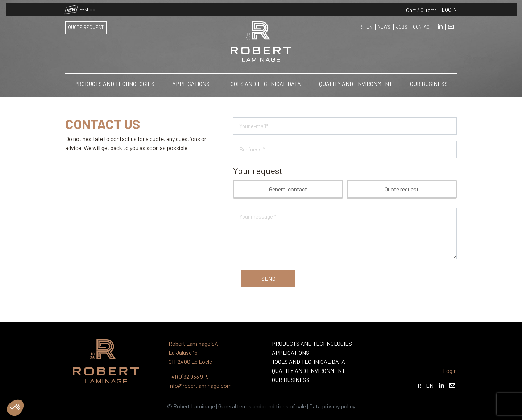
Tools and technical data (264, 81)
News (384, 24)
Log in (449, 7)
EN (369, 24)
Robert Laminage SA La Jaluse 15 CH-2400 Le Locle (193, 352)
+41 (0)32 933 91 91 (190, 376)
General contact (288, 189)
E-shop (80, 7)
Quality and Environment (356, 81)
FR (359, 24)
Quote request (86, 25)
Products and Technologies (114, 81)
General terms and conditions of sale (262, 406)
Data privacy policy (332, 406)
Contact (422, 24)
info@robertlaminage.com (200, 385)
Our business (429, 81)
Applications (191, 81)
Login (450, 371)
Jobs (402, 24)
